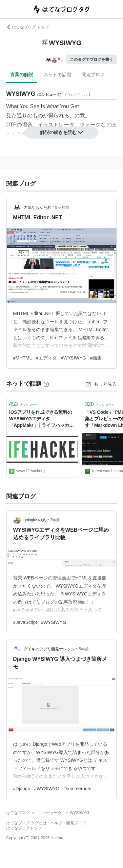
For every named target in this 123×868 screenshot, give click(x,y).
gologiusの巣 (35, 520)
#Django (22, 789)
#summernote (77, 789)
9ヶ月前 (62, 208)
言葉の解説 (22, 75)
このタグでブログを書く (92, 59)
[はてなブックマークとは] (46, 384)
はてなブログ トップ (27, 27)
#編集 (96, 358)
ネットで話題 (57, 75)
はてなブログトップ (24, 828)
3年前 (55, 520)
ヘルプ (56, 823)
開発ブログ (76, 823)
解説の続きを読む (62, 132)
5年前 (84, 649)
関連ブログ (93, 75)
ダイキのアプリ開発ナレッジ (49, 649)
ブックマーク (24, 404)
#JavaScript (25, 622)
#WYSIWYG (73, 358)
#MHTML (23, 358)
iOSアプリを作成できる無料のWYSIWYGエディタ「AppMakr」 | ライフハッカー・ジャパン (41, 419)
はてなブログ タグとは (26, 823)
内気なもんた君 (37, 208)
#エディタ (46, 358)
